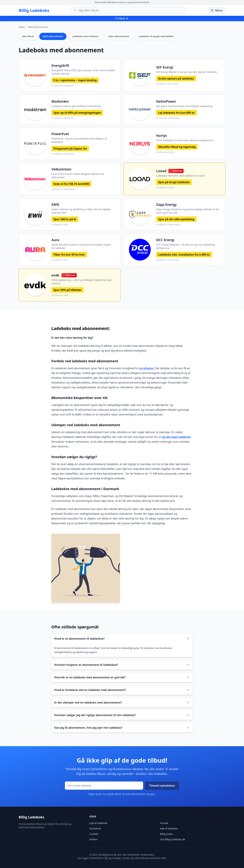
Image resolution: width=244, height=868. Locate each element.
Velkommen (61, 169)
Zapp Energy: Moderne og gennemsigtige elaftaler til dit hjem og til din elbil (187, 211)
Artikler (93, 839)
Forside (164, 823)
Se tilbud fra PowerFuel (63, 154)
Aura (55, 240)
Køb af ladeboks (169, 828)
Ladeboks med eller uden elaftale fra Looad (180, 176)
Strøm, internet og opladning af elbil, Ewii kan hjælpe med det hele (81, 211)
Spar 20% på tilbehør (67, 290)
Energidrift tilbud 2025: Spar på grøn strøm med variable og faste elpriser (83, 72)
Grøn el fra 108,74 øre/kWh (71, 184)
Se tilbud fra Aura (60, 260)
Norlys (162, 136)
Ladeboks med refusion (85, 36)
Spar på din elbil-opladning (176, 219)
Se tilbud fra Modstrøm (63, 118)
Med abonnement (38, 27)
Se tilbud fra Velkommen (63, 189)
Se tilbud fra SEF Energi (167, 84)
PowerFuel (60, 134)
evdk (55, 275)
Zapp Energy (166, 205)
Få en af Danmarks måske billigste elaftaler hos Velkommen (78, 176)
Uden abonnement (119, 36)
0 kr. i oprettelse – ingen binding (75, 80)
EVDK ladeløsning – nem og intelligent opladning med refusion (81, 282)
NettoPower (166, 101)
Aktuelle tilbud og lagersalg (177, 147)
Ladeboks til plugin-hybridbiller (156, 36)
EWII (55, 205)
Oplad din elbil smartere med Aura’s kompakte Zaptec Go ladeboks (81, 246)
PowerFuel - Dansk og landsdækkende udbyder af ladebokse (79, 140)
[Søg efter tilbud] (128, 10)
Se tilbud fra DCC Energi (168, 260)
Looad (161, 171)
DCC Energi (165, 240)
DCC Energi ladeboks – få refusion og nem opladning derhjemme (186, 246)
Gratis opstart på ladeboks (176, 79)
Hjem (22, 27)
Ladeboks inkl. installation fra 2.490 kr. (184, 255)
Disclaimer (95, 828)
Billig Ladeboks (34, 10)
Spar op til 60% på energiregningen (77, 113)
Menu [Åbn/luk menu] (216, 10)
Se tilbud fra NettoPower (168, 118)
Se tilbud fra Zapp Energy (168, 225)
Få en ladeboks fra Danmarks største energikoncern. (185, 140)
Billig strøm (166, 834)
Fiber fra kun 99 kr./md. (69, 255)
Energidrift (60, 66)
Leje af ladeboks (98, 823)
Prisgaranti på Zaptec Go (70, 149)
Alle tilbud (28, 36)
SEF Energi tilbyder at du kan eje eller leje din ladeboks (186, 72)
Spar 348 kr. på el (65, 219)
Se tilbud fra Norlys (165, 152)
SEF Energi (165, 67)
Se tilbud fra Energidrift (63, 86)
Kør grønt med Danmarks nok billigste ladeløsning (184, 106)
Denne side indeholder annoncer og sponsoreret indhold (122, 2)
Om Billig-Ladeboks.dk (173, 839)
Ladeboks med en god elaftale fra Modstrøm (76, 106)
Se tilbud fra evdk (60, 295)
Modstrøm (60, 101)
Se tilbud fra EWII (60, 225)
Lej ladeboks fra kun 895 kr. (177, 113)
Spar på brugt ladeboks (174, 182)
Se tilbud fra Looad (165, 188)
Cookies (94, 834)
